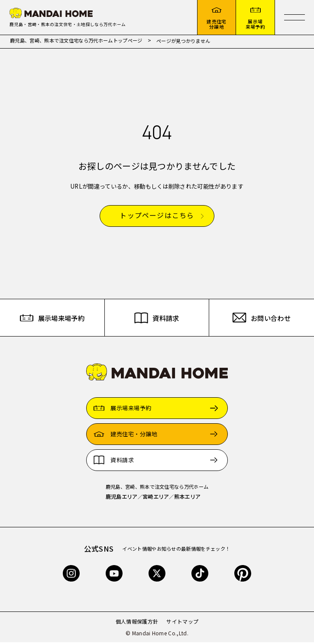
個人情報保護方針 (137, 623)
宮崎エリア (156, 498)
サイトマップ (182, 623)
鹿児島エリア (122, 498)
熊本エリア (188, 498)
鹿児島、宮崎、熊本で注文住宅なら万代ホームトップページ (76, 42)
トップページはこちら (157, 217)
